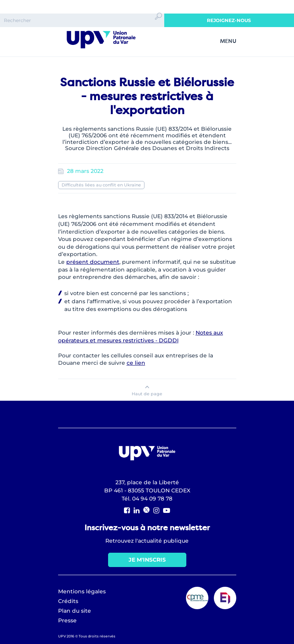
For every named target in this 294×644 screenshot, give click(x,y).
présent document (93, 262)
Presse (67, 620)
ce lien (136, 363)
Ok (158, 23)
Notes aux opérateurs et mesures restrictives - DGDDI (141, 337)
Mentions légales (82, 591)
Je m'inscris (147, 560)
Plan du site (75, 611)
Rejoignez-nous (229, 20)
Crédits (68, 601)
